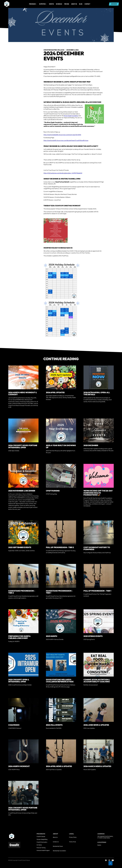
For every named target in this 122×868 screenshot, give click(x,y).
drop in (51, 4)
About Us (55, 837)
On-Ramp (39, 845)
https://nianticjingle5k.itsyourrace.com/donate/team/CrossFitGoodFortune (66, 140)
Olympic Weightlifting (42, 839)
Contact (87, 4)
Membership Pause (58, 846)
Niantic (99, 845)
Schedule (59, 4)
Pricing (67, 4)
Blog (81, 4)
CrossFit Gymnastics (42, 842)
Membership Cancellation (59, 851)
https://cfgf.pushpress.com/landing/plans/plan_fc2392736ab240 (63, 173)
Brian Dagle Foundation (71, 116)
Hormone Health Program (43, 850)
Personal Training (41, 848)
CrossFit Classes (41, 836)
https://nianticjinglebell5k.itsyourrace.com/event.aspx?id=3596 (62, 135)
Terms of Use (72, 842)
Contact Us (56, 842)
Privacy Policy (73, 837)
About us (74, 4)
